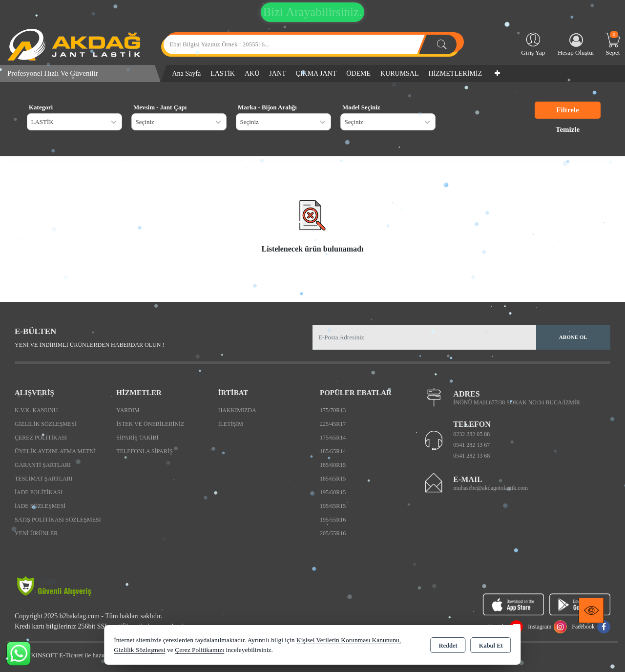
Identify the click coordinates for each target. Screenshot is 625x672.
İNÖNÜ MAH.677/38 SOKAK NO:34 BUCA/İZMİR (517, 402)
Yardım (128, 410)
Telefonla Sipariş (144, 451)
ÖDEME (358, 73)
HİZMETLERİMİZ (456, 73)
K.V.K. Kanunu (36, 410)
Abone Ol (573, 337)
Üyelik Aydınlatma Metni (55, 451)
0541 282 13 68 (471, 456)
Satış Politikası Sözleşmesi (58, 520)
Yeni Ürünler (36, 533)
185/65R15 (333, 479)
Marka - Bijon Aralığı (267, 107)
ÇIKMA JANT (316, 73)
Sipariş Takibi (137, 438)
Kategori (41, 107)
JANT (277, 73)
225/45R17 (333, 424)
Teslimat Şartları (44, 479)
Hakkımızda (237, 410)
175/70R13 (333, 410)
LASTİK (223, 73)
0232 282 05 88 (471, 434)
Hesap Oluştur (576, 45)
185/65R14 (333, 451)
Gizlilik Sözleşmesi (46, 424)
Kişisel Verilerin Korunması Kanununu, (349, 640)
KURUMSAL (400, 73)
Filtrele (567, 110)
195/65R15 (333, 506)
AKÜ (252, 73)
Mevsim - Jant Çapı (160, 107)
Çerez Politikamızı (199, 650)
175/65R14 (333, 438)
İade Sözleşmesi (40, 506)
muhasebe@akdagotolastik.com (490, 488)
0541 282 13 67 (471, 445)
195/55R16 (333, 520)
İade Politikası (39, 492)
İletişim (231, 424)
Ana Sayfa (187, 73)
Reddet (448, 646)
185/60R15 (333, 465)
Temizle (568, 129)
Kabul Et (491, 646)
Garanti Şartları (43, 465)
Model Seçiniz (361, 107)
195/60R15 (333, 492)
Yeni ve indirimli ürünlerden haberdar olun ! (89, 345)
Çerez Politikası (41, 438)
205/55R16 (333, 533)
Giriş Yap (533, 43)
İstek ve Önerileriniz (150, 424)
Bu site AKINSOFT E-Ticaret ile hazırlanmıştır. (68, 655)
